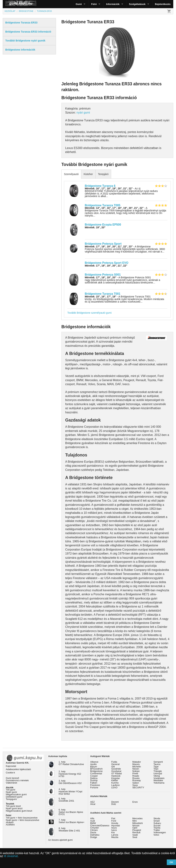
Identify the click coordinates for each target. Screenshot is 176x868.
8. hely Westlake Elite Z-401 (69, 829)
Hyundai (116, 826)
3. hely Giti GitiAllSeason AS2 (70, 782)
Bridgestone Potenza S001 (103, 275)
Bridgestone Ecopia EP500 (103, 225)
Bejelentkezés (163, 4)
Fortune (94, 787)
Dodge (94, 837)
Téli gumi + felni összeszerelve (22, 818)
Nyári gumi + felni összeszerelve (23, 820)
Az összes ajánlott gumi (60, 840)
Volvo (156, 835)
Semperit (158, 762)
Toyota (157, 828)
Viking (157, 776)
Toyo (156, 769)
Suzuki (157, 826)
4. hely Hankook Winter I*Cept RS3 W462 (70, 791)
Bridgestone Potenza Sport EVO (107, 263)
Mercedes (137, 818)
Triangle (158, 771)
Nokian (136, 771)
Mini (134, 821)
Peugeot (137, 830)
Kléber (115, 780)
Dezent (115, 802)
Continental (96, 773)
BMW (93, 823)
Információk (113, 4)
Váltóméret (11, 783)
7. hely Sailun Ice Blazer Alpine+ (72, 821)
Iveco (114, 830)
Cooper (94, 776)
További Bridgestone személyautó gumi (90, 313)
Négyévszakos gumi (16, 794)
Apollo (94, 764)
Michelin (137, 767)
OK (171, 862)
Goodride (116, 769)
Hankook (116, 776)
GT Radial (117, 773)
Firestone (95, 785)
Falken (94, 783)
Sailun (136, 783)
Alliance (94, 762)
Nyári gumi (11, 792)
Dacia (93, 832)
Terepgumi (11, 799)
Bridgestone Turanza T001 (103, 294)
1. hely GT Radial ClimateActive (71, 763)
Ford (114, 821)
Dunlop (94, 780)
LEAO (114, 787)
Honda (115, 823)
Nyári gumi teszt (14, 808)
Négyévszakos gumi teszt (19, 811)
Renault (136, 832)
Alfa (92, 818)
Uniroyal (158, 773)
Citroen (94, 830)
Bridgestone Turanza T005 (103, 205)
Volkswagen (160, 832)
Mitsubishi (138, 823)
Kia (113, 832)
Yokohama (159, 783)
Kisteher (88, 174)
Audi (93, 821)
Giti (113, 767)
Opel (135, 828)
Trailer (157, 830)
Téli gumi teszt (13, 806)
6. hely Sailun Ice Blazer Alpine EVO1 (71, 812)
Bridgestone (96, 771)
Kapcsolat (11, 766)
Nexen (136, 769)
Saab (135, 835)
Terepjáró (103, 174)
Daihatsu (95, 835)
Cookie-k (10, 773)
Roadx (136, 776)
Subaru (157, 823)
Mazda (115, 837)
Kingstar (116, 778)
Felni (94, 4)
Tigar (156, 767)
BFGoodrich (96, 769)
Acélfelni (10, 825)
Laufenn (116, 785)
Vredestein (159, 778)
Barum (94, 767)
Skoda (157, 818)
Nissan (136, 826)
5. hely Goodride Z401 (66, 800)
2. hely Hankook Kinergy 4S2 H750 (70, 774)
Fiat (113, 818)
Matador (137, 762)
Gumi (79, 4)
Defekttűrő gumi (14, 797)
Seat (135, 837)
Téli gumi (11, 790)
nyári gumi (83, 113)
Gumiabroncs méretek (17, 780)
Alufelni (10, 822)
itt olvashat (11, 856)
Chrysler (95, 828)
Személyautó (71, 174)
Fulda (114, 762)
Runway (137, 780)
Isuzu (114, 828)
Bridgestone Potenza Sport (103, 244)
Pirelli (135, 773)
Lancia (115, 835)
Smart (157, 821)
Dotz (114, 804)
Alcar (93, 804)
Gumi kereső (12, 778)
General (116, 764)
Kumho (115, 783)
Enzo (135, 802)
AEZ (93, 802)
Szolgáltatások (137, 4)
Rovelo (136, 778)
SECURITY (138, 787)
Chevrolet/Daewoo (100, 826)
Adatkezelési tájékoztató (18, 769)
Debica (94, 778)
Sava (135, 785)
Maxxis (136, 764)
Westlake (158, 780)
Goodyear (116, 771)
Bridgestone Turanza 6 (100, 186)
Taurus (157, 764)
